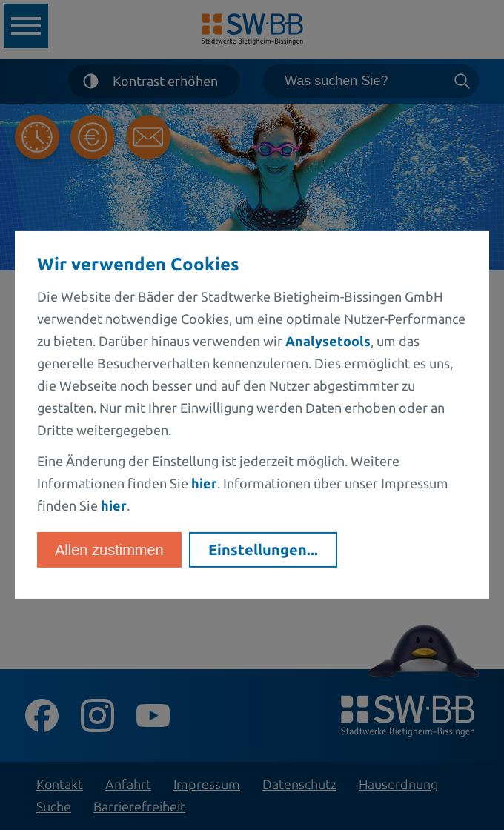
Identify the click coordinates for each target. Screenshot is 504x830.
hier (204, 483)
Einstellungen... (263, 550)
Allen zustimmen (109, 550)
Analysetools (328, 341)
